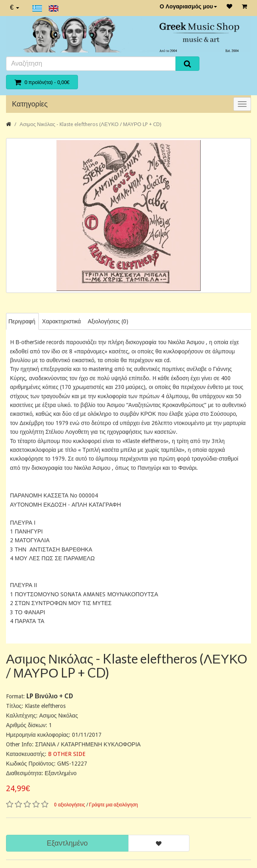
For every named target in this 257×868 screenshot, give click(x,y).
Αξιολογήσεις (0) (108, 321)
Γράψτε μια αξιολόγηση (114, 805)
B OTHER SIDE (67, 754)
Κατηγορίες (30, 104)
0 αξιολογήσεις (70, 805)
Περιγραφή (22, 321)
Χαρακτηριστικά (61, 321)
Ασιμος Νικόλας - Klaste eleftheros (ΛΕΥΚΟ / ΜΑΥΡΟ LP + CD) (91, 124)
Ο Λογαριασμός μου (188, 6)
